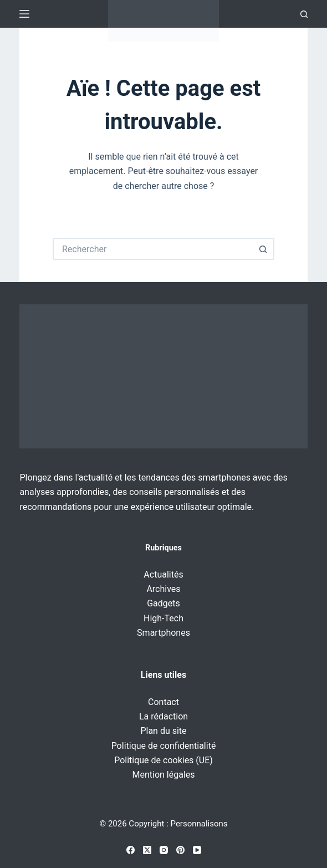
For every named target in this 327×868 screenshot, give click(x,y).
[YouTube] (197, 850)
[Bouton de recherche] (263, 249)
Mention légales (163, 775)
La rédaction (163, 716)
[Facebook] (131, 850)
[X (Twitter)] (147, 850)
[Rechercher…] (152, 249)
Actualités (163, 575)
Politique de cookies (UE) (163, 760)
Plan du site (163, 731)
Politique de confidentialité (164, 746)
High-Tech (163, 618)
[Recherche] (304, 14)
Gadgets (163, 603)
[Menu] (24, 14)
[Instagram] (164, 850)
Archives (163, 589)
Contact (163, 702)
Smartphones (163, 633)
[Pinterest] (180, 850)
